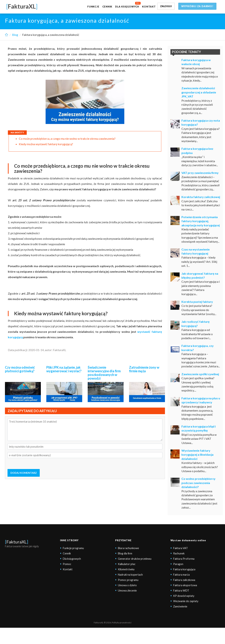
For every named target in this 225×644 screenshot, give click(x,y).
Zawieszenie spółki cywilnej (200, 374)
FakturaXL (17, 542)
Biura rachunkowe (128, 548)
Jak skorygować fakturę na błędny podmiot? (200, 275)
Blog (15, 35)
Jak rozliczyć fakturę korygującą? (196, 324)
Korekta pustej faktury (197, 302)
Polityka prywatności (122, 623)
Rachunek (179, 553)
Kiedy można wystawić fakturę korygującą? (46, 144)
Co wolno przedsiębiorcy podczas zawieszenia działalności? (198, 483)
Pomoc (67, 564)
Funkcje (93, 7)
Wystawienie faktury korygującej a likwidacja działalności (197, 455)
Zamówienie (180, 606)
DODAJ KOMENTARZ (24, 473)
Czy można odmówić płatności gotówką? (20, 369)
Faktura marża (181, 575)
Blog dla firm (125, 553)
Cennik (107, 7)
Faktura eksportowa (185, 585)
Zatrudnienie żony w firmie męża (144, 369)
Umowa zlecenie (127, 591)
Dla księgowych (127, 7)
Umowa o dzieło (127, 585)
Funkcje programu (73, 548)
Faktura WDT (181, 591)
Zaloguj (166, 6)
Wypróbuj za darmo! (197, 6)
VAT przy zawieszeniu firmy (200, 173)
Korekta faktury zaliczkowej (201, 197)
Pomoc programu (128, 580)
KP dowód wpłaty (184, 596)
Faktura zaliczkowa (184, 580)
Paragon (178, 564)
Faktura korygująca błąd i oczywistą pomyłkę (199, 428)
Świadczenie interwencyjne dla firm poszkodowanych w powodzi (104, 373)
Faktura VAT (181, 548)
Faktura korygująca (184, 569)
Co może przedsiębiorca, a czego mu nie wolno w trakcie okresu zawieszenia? (67, 139)
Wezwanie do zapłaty (186, 601)
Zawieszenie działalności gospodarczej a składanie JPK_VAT (199, 92)
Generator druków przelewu (135, 559)
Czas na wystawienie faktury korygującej (196, 251)
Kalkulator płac (127, 564)
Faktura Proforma (184, 559)
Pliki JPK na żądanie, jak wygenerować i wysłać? (64, 369)
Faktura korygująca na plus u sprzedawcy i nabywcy (201, 400)
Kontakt (149, 7)
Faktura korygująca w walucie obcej (196, 62)
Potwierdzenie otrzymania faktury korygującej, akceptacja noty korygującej (201, 221)
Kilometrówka (126, 569)
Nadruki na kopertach (130, 575)
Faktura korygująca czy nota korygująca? (201, 122)
